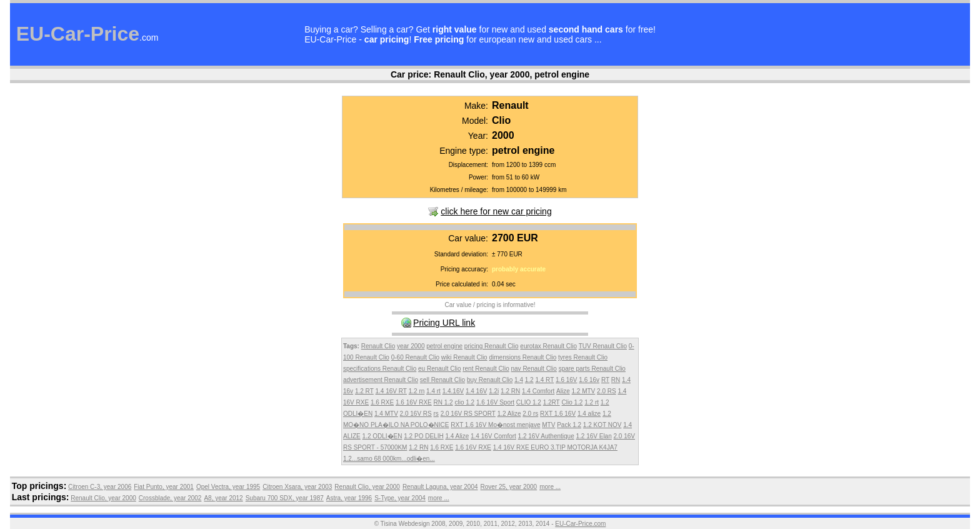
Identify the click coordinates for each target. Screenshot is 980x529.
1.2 (529, 380)
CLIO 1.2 (529, 402)
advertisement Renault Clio (381, 380)
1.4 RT (544, 380)
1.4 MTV (386, 414)
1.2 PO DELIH (423, 436)
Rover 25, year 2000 (509, 487)
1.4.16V (453, 391)
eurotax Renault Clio (548, 346)
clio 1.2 (464, 402)
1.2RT (552, 402)
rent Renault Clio (486, 369)
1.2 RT (364, 391)
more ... (550, 487)
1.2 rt (592, 402)
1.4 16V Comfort (493, 436)
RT (605, 380)
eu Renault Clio (439, 369)
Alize (563, 391)
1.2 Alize (509, 414)
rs (436, 414)
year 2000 (411, 346)
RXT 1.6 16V (558, 414)
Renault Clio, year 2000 (367, 487)
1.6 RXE (382, 402)
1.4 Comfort (538, 391)
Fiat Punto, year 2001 (164, 487)
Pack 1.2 (569, 425)
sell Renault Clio (442, 380)
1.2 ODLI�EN (382, 436)
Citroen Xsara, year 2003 (297, 487)
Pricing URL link (444, 323)
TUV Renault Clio (603, 346)
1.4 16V (476, 391)
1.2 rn (417, 391)
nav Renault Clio (533, 369)
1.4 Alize (457, 436)
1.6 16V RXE (414, 402)
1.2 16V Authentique (546, 436)
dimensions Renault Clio (522, 357)
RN (616, 380)
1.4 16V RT (391, 391)
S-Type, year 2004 (400, 498)
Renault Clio (378, 346)
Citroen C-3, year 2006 (100, 487)
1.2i (494, 391)
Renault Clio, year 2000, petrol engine (512, 74)
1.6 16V (566, 380)
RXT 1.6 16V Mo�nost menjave (495, 425)
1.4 (519, 380)
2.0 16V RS (416, 414)
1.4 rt (433, 391)
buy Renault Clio (490, 380)
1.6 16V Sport (495, 402)
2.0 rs (530, 414)
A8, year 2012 (223, 498)
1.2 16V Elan (593, 436)
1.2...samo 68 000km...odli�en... (389, 459)
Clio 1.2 (572, 402)
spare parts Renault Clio (592, 369)
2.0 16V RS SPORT (468, 414)
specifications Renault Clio (380, 369)
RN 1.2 (443, 402)
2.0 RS (607, 391)
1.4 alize (589, 414)
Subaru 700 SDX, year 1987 (285, 498)
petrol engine (444, 346)
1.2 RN (510, 391)
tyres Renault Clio (583, 357)
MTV (548, 425)
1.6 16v (589, 380)
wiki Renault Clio (464, 357)
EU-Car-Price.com (580, 524)
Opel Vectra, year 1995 (228, 487)
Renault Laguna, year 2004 (440, 487)
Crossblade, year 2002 (170, 498)
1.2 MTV (584, 391)
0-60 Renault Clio (415, 357)
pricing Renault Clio (492, 346)
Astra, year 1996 (349, 498)
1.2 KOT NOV (602, 425)
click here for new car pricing (496, 211)
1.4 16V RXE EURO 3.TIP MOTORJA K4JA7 (555, 447)
